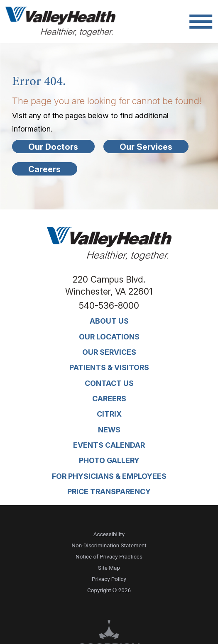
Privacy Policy (109, 579)
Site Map (109, 568)
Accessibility (109, 534)
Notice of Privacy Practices (109, 557)
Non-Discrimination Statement (109, 545)
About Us (109, 321)
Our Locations (109, 337)
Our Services (146, 147)
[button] (201, 22)
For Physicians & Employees (109, 476)
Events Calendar (109, 445)
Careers (44, 169)
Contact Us (109, 383)
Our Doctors (53, 147)
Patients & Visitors (109, 367)
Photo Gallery (109, 460)
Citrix (109, 414)
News (109, 430)
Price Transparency (109, 492)
